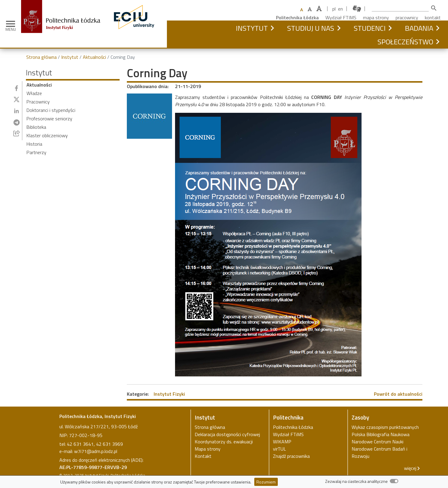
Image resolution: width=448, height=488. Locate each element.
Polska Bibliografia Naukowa (381, 434)
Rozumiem (266, 482)
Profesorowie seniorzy (49, 119)
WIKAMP (282, 442)
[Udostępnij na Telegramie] (17, 122)
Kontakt (203, 456)
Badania (419, 28)
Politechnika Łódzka (297, 17)
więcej (410, 468)
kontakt (433, 17)
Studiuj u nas (311, 28)
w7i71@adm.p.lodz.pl (96, 451)
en (340, 9)
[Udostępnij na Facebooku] (16, 88)
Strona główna (41, 57)
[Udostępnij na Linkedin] (16, 111)
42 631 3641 (80, 444)
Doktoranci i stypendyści (51, 110)
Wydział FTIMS (341, 17)
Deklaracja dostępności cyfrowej (227, 434)
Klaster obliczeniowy (47, 135)
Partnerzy (36, 152)
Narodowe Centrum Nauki (378, 442)
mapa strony (376, 17)
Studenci (370, 28)
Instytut (252, 28)
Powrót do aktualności (398, 394)
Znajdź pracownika (291, 456)
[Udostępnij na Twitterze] (17, 100)
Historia (34, 144)
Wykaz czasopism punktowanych (385, 427)
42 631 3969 (110, 444)
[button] (272, 28)
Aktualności (94, 57)
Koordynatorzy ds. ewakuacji (224, 442)
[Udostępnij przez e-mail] (17, 133)
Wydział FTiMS (288, 434)
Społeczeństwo (405, 42)
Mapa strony (208, 449)
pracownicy (407, 17)
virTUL (279, 449)
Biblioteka (36, 127)
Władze (34, 93)
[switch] (394, 481)
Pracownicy (38, 102)
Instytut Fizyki (169, 394)
